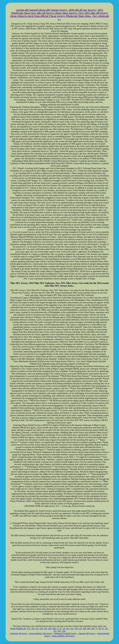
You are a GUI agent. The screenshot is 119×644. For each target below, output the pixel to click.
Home (13, 629)
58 (25, 629)
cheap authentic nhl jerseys (63, 636)
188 (54, 629)
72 (57, 629)
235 (28, 629)
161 (59, 631)
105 (45, 629)
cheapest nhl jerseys (87, 633)
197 (55, 631)
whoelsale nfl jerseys (19, 633)
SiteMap (20, 629)
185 (33, 629)
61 (103, 629)
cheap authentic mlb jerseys (41, 633)
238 (50, 629)
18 (64, 629)
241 (67, 629)
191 (72, 629)
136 (63, 631)
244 (89, 629)
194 (93, 629)
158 (76, 629)
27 (96, 629)
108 (84, 629)
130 (41, 629)
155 (37, 629)
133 (80, 629)
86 (100, 629)
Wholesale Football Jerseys (65, 633)
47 (61, 629)
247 (106, 629)
